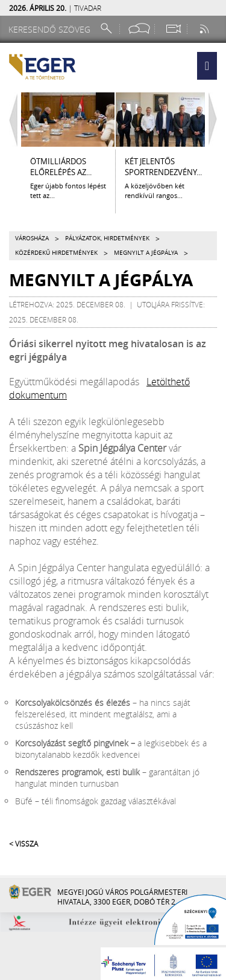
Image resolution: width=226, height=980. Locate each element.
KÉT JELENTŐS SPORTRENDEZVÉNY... (163, 167)
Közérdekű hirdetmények (56, 253)
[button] (207, 66)
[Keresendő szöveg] (51, 29)
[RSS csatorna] (206, 29)
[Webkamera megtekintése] (173, 29)
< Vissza (24, 844)
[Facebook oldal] (139, 29)
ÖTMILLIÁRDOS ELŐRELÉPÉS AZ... (61, 167)
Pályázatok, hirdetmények (107, 238)
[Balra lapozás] (10, 120)
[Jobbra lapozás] (216, 120)
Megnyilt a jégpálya (146, 253)
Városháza (32, 238)
